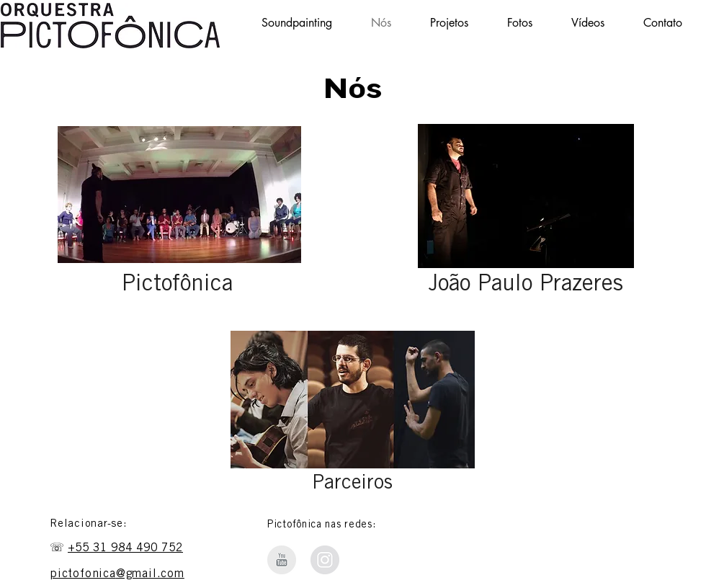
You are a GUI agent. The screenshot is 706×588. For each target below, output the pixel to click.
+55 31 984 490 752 (125, 548)
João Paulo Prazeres (526, 285)
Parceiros (352, 484)
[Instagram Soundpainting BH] (325, 560)
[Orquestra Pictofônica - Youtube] (282, 560)
